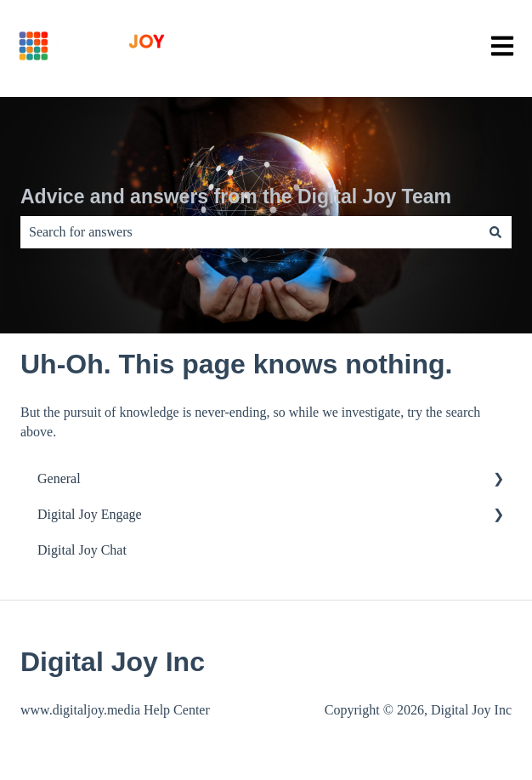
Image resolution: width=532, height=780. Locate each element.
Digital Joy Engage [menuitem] (90, 514)
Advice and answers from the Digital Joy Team (236, 196)
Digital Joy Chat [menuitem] (82, 550)
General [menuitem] (59, 478)
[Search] (495, 232)
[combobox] (250, 232)
